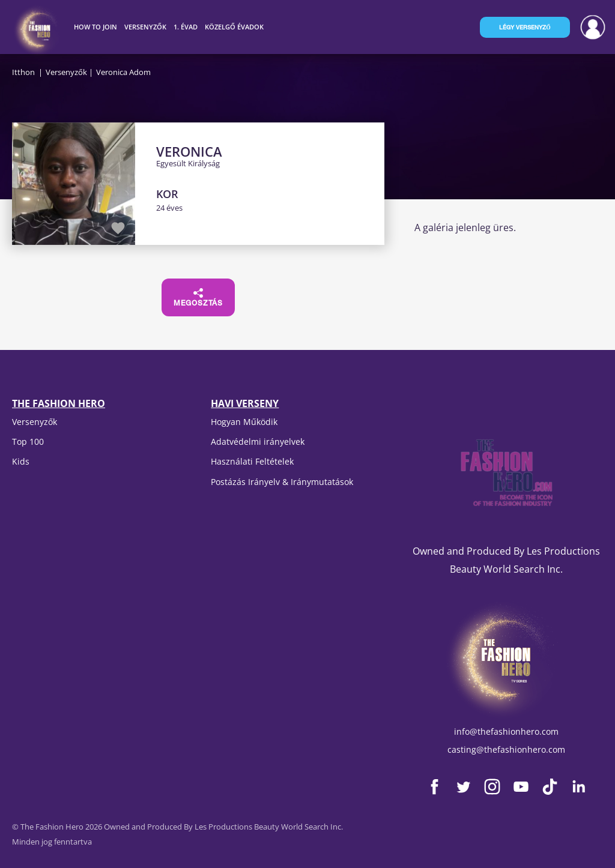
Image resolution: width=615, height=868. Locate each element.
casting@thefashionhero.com (506, 749)
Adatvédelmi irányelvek (258, 442)
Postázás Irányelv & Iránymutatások (282, 482)
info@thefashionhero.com (506, 731)
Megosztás (198, 298)
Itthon (23, 72)
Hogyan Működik (244, 422)
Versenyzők (66, 72)
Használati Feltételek (252, 461)
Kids (21, 461)
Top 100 (28, 442)
